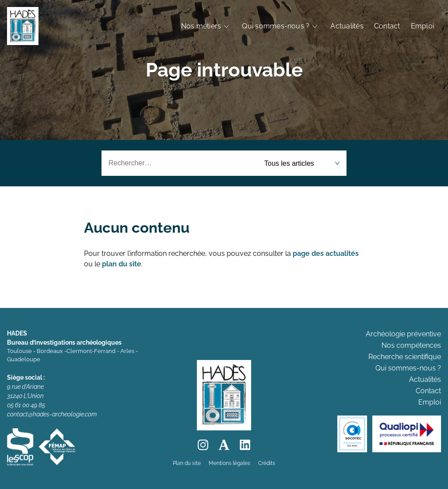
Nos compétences (411, 345)
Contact (387, 26)
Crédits (267, 463)
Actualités (347, 26)
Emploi (422, 26)
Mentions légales (229, 463)
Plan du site (187, 463)
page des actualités (326, 253)
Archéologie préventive (403, 334)
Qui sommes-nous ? (276, 26)
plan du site (122, 264)
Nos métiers (201, 26)
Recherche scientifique (405, 357)
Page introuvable (224, 70)
